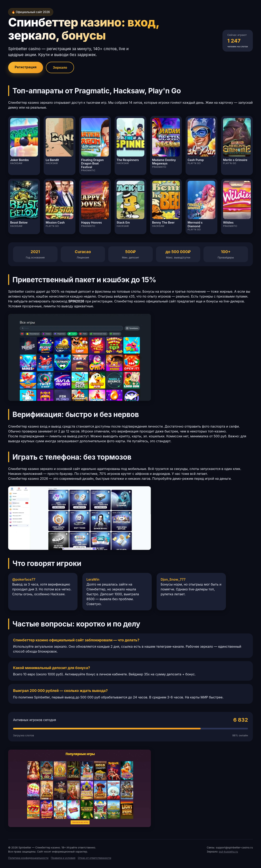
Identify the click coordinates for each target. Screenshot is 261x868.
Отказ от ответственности (95, 858)
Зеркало (60, 67)
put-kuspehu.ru (228, 852)
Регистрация (26, 67)
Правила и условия (63, 858)
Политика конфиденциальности (28, 858)
